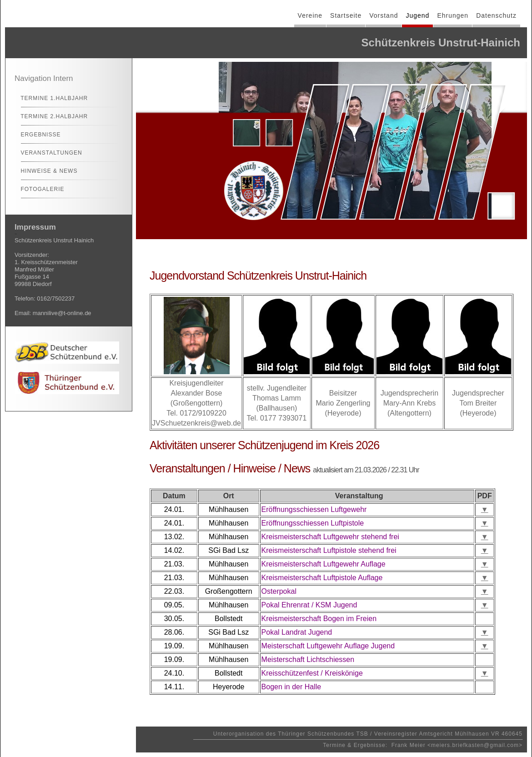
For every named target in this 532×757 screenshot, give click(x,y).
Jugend (417, 15)
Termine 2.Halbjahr (50, 116)
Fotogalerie (38, 189)
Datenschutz (496, 15)
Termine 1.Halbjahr (50, 98)
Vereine (310, 15)
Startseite (346, 15)
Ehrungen (453, 15)
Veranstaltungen (48, 153)
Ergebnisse (37, 135)
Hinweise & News (45, 171)
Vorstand (384, 15)
